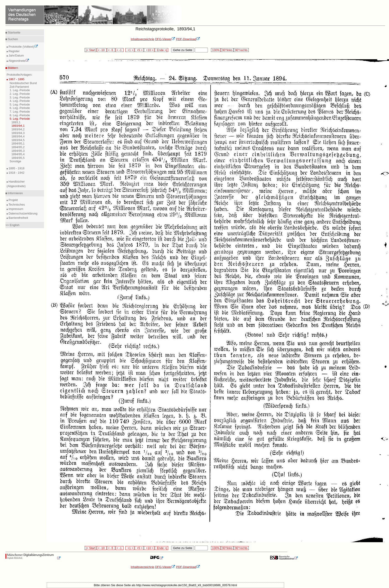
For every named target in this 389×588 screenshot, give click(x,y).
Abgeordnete (18, 61)
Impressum (16, 209)
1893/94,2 (18, 129)
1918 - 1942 (16, 173)
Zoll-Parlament (19, 87)
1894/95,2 (18, 147)
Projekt (13, 200)
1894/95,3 (18, 151)
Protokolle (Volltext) (23, 47)
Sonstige (15, 161)
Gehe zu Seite (183, 50)
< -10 (102, 50)
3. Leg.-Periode (20, 97)
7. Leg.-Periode (20, 112)
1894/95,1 (18, 143)
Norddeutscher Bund (23, 83)
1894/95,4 (18, 154)
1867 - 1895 (16, 79)
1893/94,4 (18, 136)
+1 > (130, 50)
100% (216, 50)
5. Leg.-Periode (20, 104)
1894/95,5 (18, 158)
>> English (12, 225)
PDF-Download (188, 39)
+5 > (139, 50)
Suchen (13, 39)
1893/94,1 (18, 126)
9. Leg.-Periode (20, 119)
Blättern (13, 68)
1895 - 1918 (16, 168)
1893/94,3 (18, 133)
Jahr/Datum (16, 55)
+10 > (149, 50)
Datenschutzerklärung (23, 213)
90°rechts (241, 50)
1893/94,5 (18, 140)
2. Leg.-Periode (20, 94)
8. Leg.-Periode (20, 115)
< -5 (111, 50)
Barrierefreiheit (18, 218)
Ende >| (162, 50)
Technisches (16, 205)
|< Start (90, 50)
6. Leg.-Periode (20, 108)
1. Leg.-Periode (20, 90)
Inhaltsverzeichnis (142, 39)
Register (14, 51)
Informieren (15, 193)
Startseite (14, 32)
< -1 (120, 50)
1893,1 (16, 122)
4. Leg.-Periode (20, 101)
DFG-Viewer (165, 39)
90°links (227, 50)
